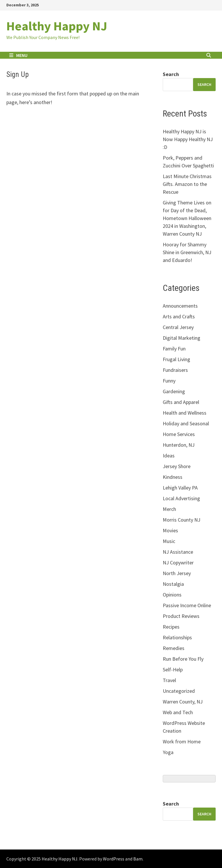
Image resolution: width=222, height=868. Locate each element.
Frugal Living (176, 359)
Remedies (174, 648)
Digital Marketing (182, 338)
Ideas (169, 456)
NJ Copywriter (178, 563)
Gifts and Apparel (181, 402)
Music (169, 541)
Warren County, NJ (183, 702)
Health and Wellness (185, 413)
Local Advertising (181, 498)
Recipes (171, 627)
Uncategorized (179, 691)
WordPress (114, 859)
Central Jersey (178, 327)
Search (171, 74)
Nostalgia (173, 584)
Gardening (174, 391)
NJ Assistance (178, 552)
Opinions (172, 595)
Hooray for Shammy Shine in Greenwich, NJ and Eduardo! (187, 252)
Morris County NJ (182, 520)
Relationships (177, 637)
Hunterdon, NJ (179, 445)
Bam (138, 859)
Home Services (179, 434)
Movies (170, 530)
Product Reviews (181, 616)
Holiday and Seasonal (186, 423)
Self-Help (173, 670)
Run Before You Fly (183, 659)
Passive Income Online (187, 605)
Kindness (173, 477)
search (204, 84)
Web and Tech (178, 712)
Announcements (180, 306)
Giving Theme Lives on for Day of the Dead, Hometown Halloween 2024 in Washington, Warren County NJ (187, 218)
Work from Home (182, 742)
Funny (169, 381)
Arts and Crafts (179, 316)
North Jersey (177, 573)
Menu (18, 55)
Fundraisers (175, 370)
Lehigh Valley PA (180, 488)
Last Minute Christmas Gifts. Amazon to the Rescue (187, 184)
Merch (169, 509)
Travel (169, 680)
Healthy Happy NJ (57, 26)
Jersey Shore (177, 466)
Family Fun (174, 349)
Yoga (168, 752)
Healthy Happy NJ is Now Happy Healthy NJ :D (188, 139)
